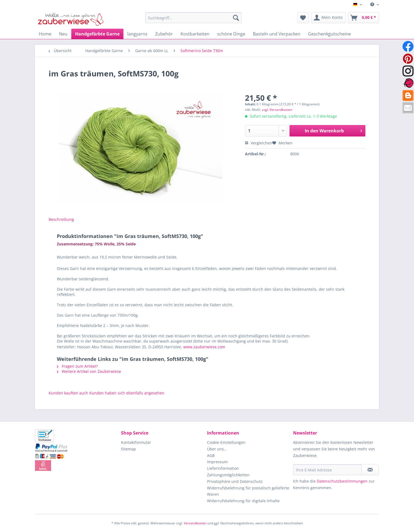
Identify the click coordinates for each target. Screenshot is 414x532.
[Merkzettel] (303, 18)
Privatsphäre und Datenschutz (235, 481)
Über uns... (217, 449)
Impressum (217, 462)
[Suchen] (236, 18)
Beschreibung (61, 219)
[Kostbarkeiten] (195, 34)
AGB (211, 455)
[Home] (45, 34)
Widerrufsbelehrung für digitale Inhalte (243, 501)
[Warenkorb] (363, 18)
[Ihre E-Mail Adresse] (327, 470)
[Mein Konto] (328, 18)
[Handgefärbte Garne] (97, 34)
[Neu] (63, 34)
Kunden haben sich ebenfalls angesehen (127, 393)
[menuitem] (373, 5)
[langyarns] (137, 34)
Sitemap (128, 449)
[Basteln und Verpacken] (277, 34)
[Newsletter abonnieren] (370, 470)
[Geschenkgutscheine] (329, 34)
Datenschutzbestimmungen (342, 481)
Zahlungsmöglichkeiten (228, 475)
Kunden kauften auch (68, 393)
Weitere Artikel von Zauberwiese (89, 371)
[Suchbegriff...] (193, 18)
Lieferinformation (223, 468)
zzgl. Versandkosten (277, 110)
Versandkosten (195, 523)
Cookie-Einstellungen (226, 442)
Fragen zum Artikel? (77, 366)
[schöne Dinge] (231, 34)
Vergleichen (259, 143)
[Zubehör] (164, 34)
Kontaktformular (136, 442)
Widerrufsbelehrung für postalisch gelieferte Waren (248, 491)
